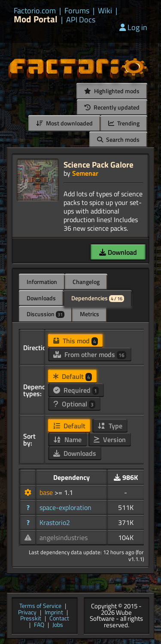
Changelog (86, 282)
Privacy (27, 613)
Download (118, 252)
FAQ (39, 625)
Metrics (90, 314)
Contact (59, 619)
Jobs (58, 625)
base (47, 492)
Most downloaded (64, 123)
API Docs (81, 20)
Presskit (31, 619)
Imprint (54, 613)
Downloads (41, 298)
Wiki (105, 11)
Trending (124, 123)
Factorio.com (35, 11)
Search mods (118, 139)
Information (42, 282)
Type (110, 426)
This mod (76, 341)
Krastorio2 (55, 522)
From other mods (90, 354)
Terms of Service (40, 606)
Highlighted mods (112, 91)
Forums (77, 11)
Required (76, 390)
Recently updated (112, 107)
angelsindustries (64, 537)
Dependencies (98, 298)
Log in (133, 27)
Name (67, 440)
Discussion (46, 314)
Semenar (85, 173)
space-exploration (65, 507)
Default (73, 376)
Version (110, 440)
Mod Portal (36, 19)
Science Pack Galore (99, 164)
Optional (74, 404)
